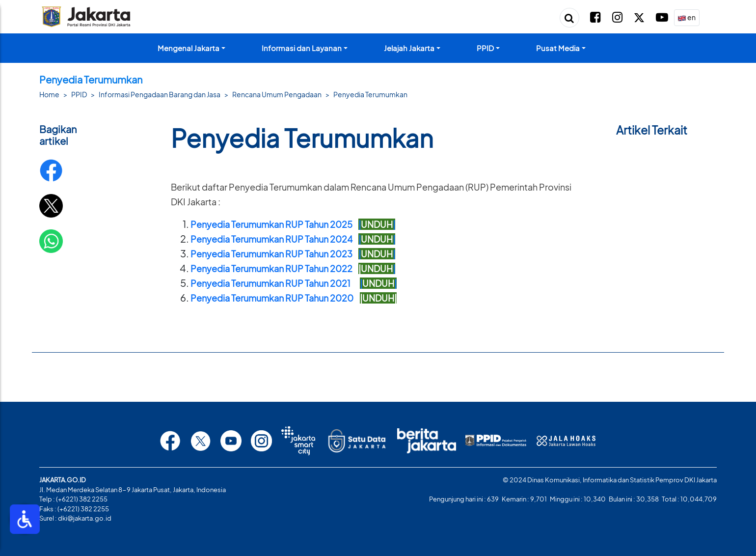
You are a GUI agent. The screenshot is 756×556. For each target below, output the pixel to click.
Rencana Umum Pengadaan (277, 94)
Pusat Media (558, 48)
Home (49, 94)
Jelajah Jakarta (409, 48)
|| (377, 224)
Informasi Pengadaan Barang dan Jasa (160, 94)
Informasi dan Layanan (302, 48)
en (687, 18)
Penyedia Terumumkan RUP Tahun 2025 (274, 224)
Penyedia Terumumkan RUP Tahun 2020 (272, 298)
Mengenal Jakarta (189, 48)
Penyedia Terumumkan (370, 94)
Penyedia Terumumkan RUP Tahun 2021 (270, 283)
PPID (485, 48)
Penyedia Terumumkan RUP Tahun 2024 (274, 239)
